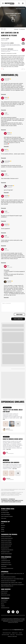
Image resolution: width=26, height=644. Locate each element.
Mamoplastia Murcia (5, 548)
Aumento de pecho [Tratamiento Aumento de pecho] (7, 408)
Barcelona (3, 525)
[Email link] (17, 612)
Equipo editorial (4, 593)
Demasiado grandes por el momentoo (8, 577)
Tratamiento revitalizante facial (7, 568)
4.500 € (12, 43)
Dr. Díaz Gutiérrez (4, 511)
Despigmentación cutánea (6, 565)
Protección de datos (7, 633)
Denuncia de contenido (6, 595)
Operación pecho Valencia (6, 540)
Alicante (3, 531)
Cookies (20, 633)
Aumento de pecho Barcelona (7, 538)
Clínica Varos (4, 518)
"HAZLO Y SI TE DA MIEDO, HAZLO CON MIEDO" (13, 411)
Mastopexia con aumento (11, 462)
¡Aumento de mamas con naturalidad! (8, 581)
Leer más (9, 449)
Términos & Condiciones (12, 636)
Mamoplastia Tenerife (5, 552)
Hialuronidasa (4, 566)
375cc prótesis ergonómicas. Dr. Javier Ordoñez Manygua (12, 579)
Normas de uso (15, 633)
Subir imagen (19, 314)
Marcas (3, 604)
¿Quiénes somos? (4, 591)
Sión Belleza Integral (5, 513)
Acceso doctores (4, 600)
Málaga (3, 529)
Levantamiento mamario (6, 563)
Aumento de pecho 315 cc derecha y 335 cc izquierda (11, 583)
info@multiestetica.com (19, 630)
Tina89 (7, 39)
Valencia (3, 527)
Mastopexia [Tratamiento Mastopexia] (6, 460)
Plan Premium (4, 602)
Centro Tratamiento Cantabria (7, 516)
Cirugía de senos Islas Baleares (7, 550)
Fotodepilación (4, 559)
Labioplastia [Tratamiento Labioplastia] (6, 437)
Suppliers (3, 606)
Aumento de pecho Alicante (6, 544)
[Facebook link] (13, 612)
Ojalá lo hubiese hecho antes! (13, 439)
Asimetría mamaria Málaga (6, 542)
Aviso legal (13, 635)
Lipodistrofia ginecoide (6, 561)
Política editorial (19, 635)
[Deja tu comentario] (13, 307)
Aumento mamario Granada (6, 554)
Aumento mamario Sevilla (6, 546)
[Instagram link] (9, 612)
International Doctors (5, 608)
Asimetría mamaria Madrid (6, 536)
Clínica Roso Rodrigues (6, 515)
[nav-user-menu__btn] (23, 3)
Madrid (2, 523)
